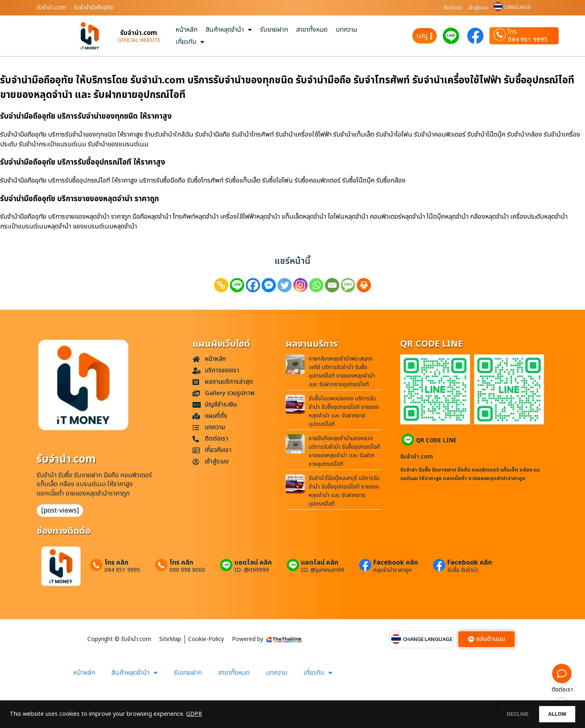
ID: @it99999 (252, 570)
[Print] (364, 285)
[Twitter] (285, 285)
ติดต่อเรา (453, 8)
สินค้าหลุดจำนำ (229, 30)
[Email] (332, 285)
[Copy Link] (221, 285)
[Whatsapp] (316, 285)
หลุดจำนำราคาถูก (392, 570)
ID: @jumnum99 (323, 570)
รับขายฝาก (274, 30)
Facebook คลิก (396, 563)
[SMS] (348, 285)
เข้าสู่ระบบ (478, 8)
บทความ (346, 30)
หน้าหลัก (186, 30)
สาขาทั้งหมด (312, 30)
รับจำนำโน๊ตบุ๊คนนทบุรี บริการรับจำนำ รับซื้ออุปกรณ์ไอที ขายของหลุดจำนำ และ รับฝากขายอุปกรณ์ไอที (344, 491)
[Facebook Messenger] (269, 285)
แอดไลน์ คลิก (253, 563)
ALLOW (552, 714)
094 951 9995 (528, 40)
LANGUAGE (518, 7)
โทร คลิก (116, 563)
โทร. (513, 32)
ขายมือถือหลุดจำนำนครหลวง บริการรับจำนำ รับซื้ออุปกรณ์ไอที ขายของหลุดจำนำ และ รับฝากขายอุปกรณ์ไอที (344, 451)
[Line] (237, 285)
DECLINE (502, 714)
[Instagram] (300, 285)
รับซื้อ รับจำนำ (463, 570)
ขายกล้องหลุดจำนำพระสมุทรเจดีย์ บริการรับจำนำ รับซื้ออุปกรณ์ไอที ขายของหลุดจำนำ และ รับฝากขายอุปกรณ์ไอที (342, 372)
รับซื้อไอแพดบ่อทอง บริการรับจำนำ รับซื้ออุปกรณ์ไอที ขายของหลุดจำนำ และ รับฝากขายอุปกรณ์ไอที (344, 411)
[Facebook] (253, 285)
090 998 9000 (187, 570)
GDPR (194, 714)
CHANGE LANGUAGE (428, 640)
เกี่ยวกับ (190, 42)
